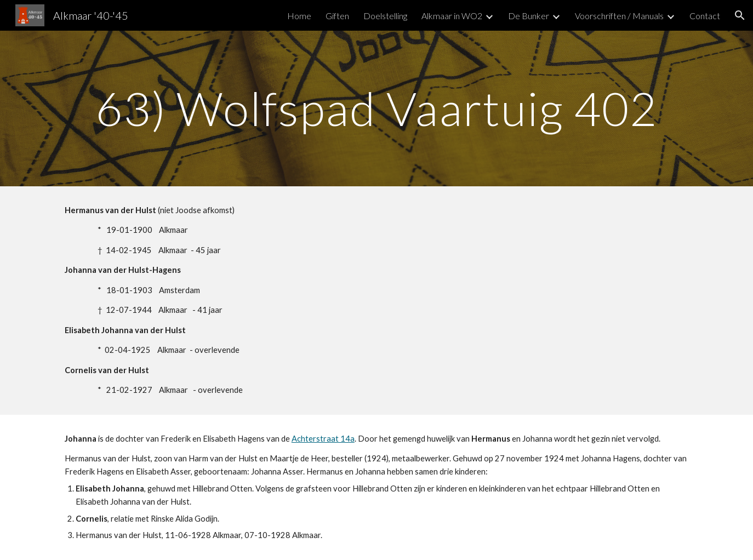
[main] (376, 108)
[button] (740, 15)
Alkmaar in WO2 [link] (452, 16)
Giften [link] (337, 16)
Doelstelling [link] (385, 16)
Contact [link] (705, 16)
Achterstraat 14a (323, 439)
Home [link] (299, 16)
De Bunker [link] (529, 16)
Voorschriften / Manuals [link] (619, 16)
